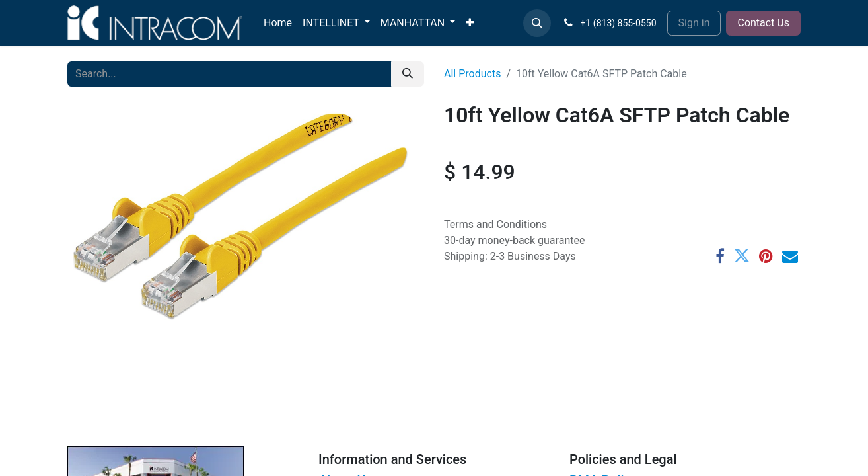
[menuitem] (278, 23)
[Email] (790, 256)
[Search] (408, 74)
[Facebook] (720, 256)
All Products (472, 74)
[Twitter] (742, 256)
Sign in (694, 23)
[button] (537, 23)
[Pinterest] (766, 256)
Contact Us (763, 23)
